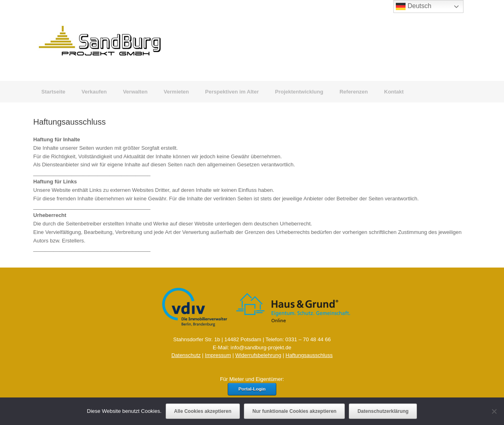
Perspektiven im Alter (232, 92)
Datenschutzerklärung (383, 411)
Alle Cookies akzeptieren (203, 411)
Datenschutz (186, 355)
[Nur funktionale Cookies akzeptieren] (494, 411)
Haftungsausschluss (309, 355)
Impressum (218, 355)
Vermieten (176, 92)
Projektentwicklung (299, 92)
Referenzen (354, 92)
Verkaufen (94, 92)
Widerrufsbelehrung (258, 355)
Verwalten (135, 92)
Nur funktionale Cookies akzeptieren (294, 411)
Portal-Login (252, 389)
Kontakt (394, 92)
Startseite (53, 92)
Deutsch (413, 6)
